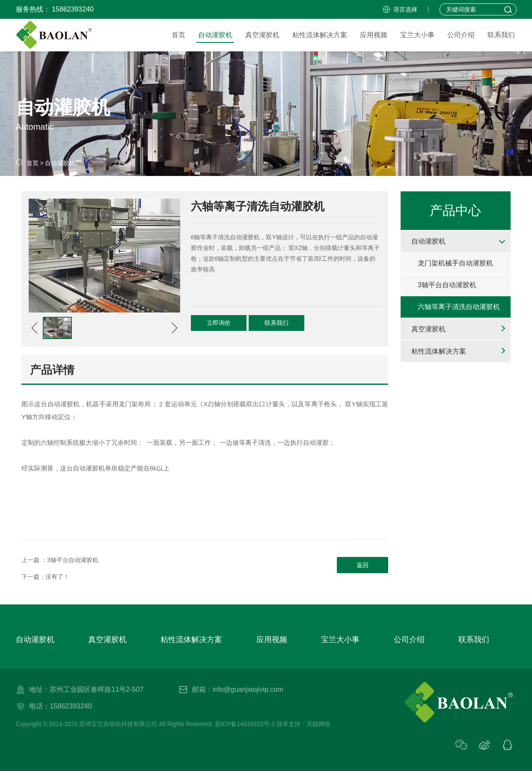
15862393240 (73, 9)
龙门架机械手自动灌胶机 (455, 263)
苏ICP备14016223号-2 (245, 724)
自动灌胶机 (60, 163)
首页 (33, 163)
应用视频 (272, 640)
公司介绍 (409, 640)
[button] (35, 328)
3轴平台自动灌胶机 (73, 560)
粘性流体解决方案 (439, 351)
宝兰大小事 (340, 640)
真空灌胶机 (428, 329)
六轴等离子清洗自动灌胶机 (459, 307)
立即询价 (219, 323)
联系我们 (276, 323)
